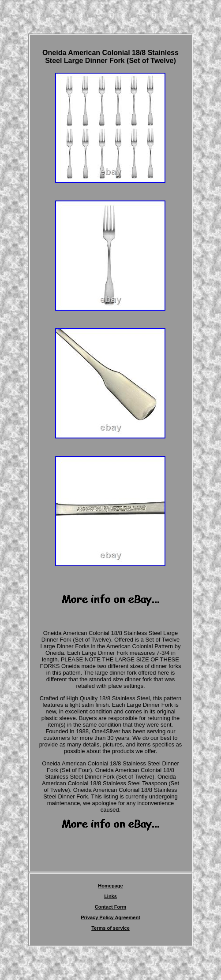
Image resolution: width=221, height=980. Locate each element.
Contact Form (111, 907)
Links (110, 896)
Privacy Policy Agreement (110, 917)
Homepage (110, 886)
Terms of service (110, 928)
